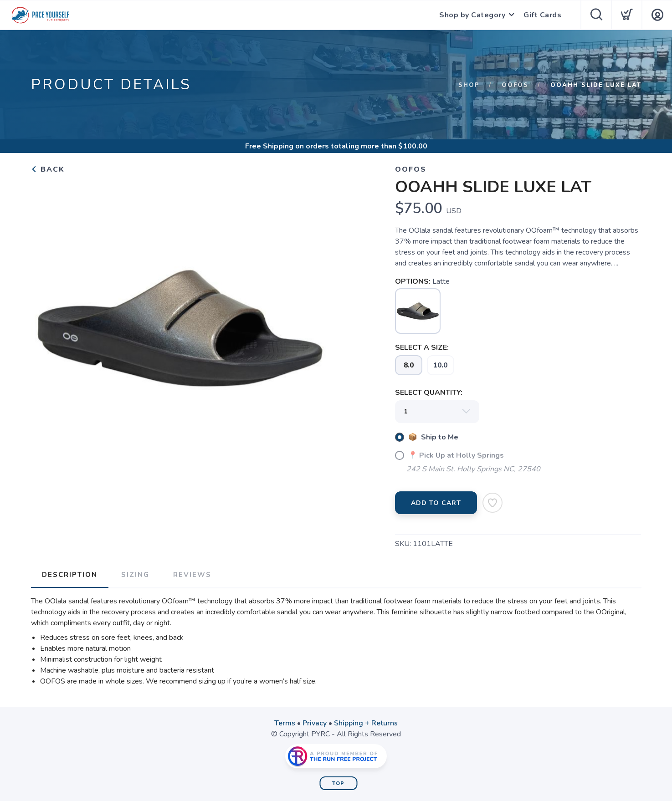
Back (48, 169)
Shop (469, 85)
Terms (285, 723)
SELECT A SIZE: (422, 347)
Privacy (315, 723)
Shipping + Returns (366, 723)
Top (338, 783)
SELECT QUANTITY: (429, 393)
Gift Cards (542, 15)
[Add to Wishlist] (492, 503)
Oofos (515, 85)
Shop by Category (472, 15)
